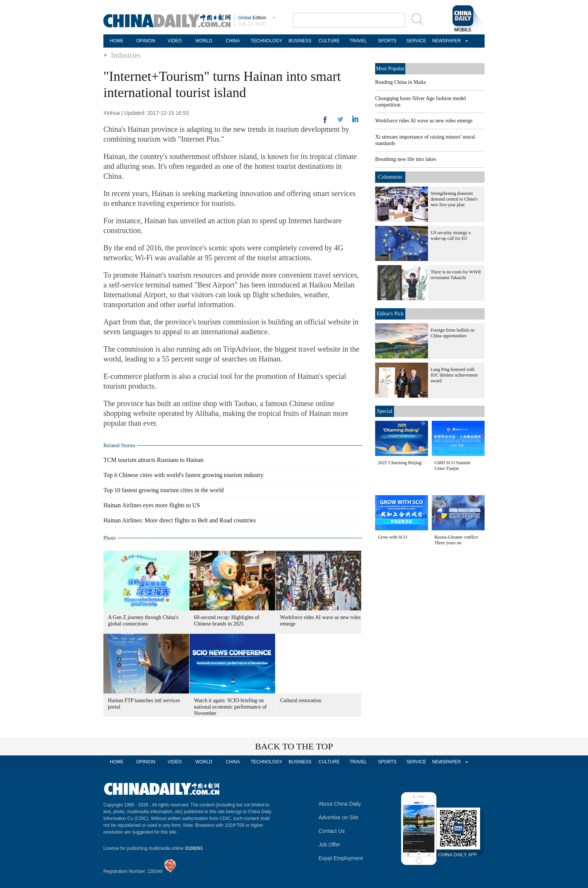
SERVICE (416, 41)
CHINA (233, 41)
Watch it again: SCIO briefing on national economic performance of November (230, 707)
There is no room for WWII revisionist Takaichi (456, 275)
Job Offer (329, 845)
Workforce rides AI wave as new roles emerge (424, 121)
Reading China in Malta (400, 82)
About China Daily (340, 804)
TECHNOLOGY (266, 41)
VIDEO (175, 41)
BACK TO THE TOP (294, 746)
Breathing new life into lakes (406, 159)
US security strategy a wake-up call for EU (451, 236)
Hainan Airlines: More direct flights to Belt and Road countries (180, 520)
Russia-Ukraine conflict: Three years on (457, 540)
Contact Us (332, 831)
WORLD (204, 41)
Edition (252, 18)
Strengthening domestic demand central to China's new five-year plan (454, 199)
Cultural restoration (301, 700)
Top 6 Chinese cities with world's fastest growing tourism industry (183, 475)
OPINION (146, 41)
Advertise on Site (339, 817)
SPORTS (387, 41)
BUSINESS (300, 41)
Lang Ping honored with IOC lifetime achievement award (454, 375)
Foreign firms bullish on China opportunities (453, 333)
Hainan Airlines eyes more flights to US (152, 505)
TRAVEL (358, 41)
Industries (126, 55)
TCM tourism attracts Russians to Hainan (153, 460)
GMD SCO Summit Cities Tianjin (452, 466)
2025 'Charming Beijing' (400, 463)
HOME (117, 41)
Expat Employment (341, 858)
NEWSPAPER (445, 41)
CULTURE (329, 41)
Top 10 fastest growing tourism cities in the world (164, 490)
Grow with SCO (393, 537)
